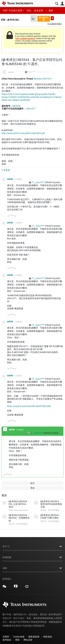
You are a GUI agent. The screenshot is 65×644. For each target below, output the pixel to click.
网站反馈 (28, 640)
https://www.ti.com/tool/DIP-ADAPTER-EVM (29, 406)
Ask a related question (25, 38)
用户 (62, 4)
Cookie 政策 (19, 637)
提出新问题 (52, 18)
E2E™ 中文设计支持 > (13, 10)
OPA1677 (47, 79)
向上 (8, 216)
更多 (51, 10)
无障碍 (6, 637)
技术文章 (39, 10)
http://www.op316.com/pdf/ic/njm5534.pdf (23, 133)
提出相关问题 (44, 19)
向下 (15, 216)
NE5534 (38, 79)
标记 (32, 483)
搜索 (57, 4)
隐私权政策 (34, 637)
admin (11, 72)
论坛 (29, 10)
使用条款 (7, 640)
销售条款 (48, 637)
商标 (17, 640)
